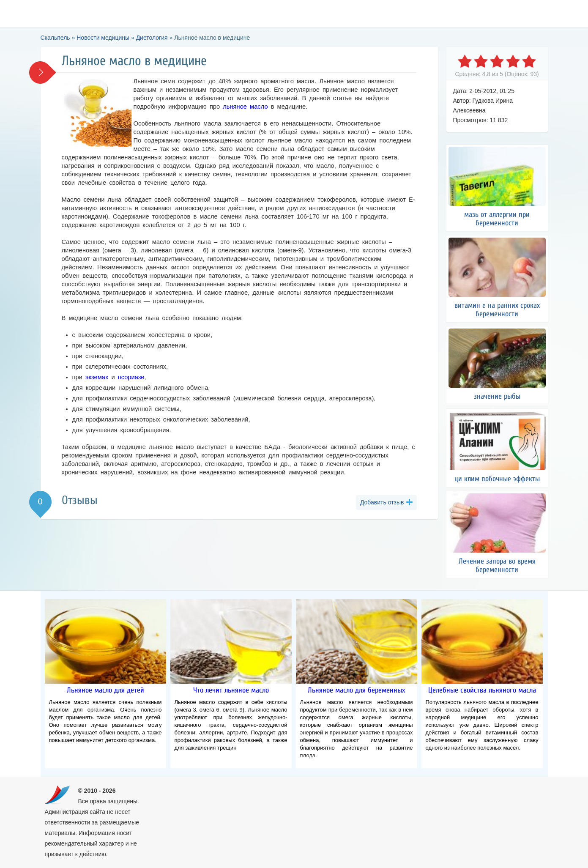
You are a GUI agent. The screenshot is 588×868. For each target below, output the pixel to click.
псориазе (131, 377)
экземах (97, 377)
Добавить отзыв (382, 502)
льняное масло (245, 107)
